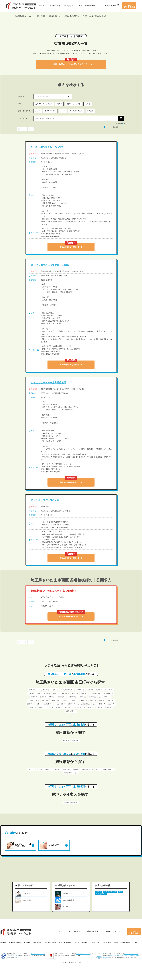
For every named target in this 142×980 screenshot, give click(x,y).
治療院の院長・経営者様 (122, 943)
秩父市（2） (112, 704)
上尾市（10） (47, 693)
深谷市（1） (33, 707)
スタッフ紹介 (107, 943)
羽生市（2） (51, 707)
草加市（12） (56, 693)
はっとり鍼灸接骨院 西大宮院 (47, 147)
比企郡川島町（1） (73, 697)
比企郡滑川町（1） (56, 700)
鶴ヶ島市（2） (93, 697)
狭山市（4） (39, 704)
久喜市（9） (84, 700)
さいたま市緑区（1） (80, 707)
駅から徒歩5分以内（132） (71, 802)
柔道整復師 (99, 892)
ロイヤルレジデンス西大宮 (45, 500)
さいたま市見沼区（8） (67, 690)
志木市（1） (93, 700)
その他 (88, 104)
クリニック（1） (32, 769)
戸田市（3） (52, 697)
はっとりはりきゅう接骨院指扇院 (49, 383)
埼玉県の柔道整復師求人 (72, 16)
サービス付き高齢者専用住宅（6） (105, 769)
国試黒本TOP (112, 6)
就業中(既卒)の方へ (65, 943)
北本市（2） (30, 704)
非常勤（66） (75, 740)
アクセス (136, 943)
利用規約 (27, 943)
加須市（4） (45, 700)
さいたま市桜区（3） (60, 704)
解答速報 (66, 907)
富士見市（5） (109, 690)
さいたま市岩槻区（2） (84, 704)
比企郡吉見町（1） (108, 693)
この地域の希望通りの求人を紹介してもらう (71, 64)
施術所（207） (67, 769)
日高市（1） (60, 707)
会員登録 (134, 932)
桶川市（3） (91, 707)
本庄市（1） (100, 707)
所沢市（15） (32, 690)
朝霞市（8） (75, 700)
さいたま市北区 (50, 111)
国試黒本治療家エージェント (24, 16)
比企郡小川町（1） (71, 711)
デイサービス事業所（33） (46, 769)
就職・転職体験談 (68, 900)
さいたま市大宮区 (76, 111)
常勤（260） (66, 740)
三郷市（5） (100, 690)
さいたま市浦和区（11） (99, 704)
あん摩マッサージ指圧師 (44, 104)
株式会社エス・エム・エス (38, 954)
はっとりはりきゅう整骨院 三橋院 (50, 265)
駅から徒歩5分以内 (101, 894)
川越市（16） (90, 690)
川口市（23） (66, 693)
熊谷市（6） (102, 700)
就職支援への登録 (50, 943)
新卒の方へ (96, 943)
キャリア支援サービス (88, 6)
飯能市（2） (44, 697)
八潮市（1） (66, 700)
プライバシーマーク (14, 956)
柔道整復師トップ (55, 16)
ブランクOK (27, 894)
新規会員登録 (129, 6)
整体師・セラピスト (74, 104)
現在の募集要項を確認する (71, 247)
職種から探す (70, 6)
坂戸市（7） (75, 693)
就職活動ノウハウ (68, 894)
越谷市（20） (62, 697)
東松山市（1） (48, 704)
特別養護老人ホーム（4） (71, 773)
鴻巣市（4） (111, 700)
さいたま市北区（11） (33, 700)
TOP (58, 931)
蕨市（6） (56, 690)
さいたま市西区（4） (105, 697)
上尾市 (63, 111)
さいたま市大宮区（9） (35, 693)
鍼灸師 (59, 104)
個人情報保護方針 (15, 943)
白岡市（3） (42, 707)
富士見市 (90, 111)
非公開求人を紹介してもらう (71, 616)
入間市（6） (84, 693)
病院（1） (58, 769)
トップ (41, 6)
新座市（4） (83, 697)
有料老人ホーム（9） (88, 769)
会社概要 (3, 943)
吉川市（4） (68, 707)
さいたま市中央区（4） (44, 690)
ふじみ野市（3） (80, 690)
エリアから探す (54, 6)
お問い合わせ (37, 943)
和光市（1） (109, 707)
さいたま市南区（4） (95, 693)
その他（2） (77, 769)
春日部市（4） (72, 704)
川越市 (38, 111)
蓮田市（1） (35, 697)
